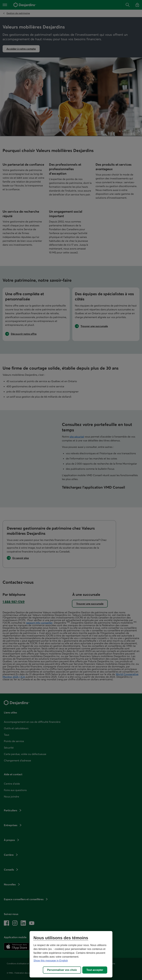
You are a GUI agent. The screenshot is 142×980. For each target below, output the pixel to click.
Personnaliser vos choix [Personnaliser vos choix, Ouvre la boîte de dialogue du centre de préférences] (62, 970)
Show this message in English (51, 961)
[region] (71, 954)
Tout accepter (95, 970)
